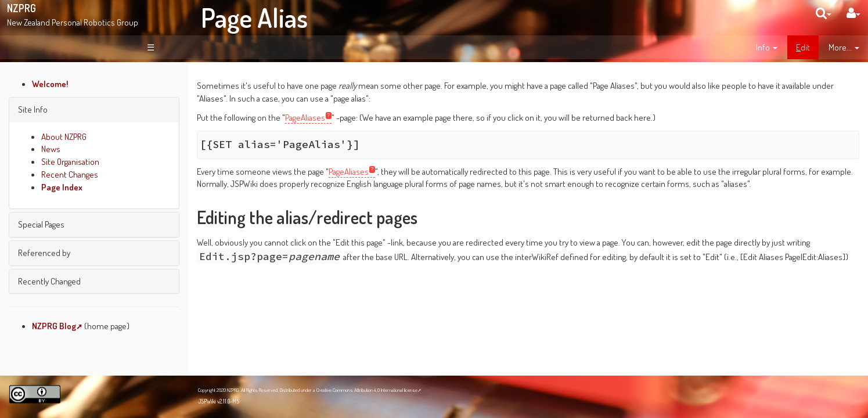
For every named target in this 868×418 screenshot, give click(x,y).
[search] (824, 13)
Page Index (62, 187)
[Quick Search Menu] (824, 13)
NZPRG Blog (54, 326)
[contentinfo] (767, 48)
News (51, 149)
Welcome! (50, 84)
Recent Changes (70, 174)
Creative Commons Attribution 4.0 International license (367, 390)
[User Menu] (853, 13)
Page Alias (254, 17)
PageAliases (305, 117)
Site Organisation (70, 161)
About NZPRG (64, 136)
